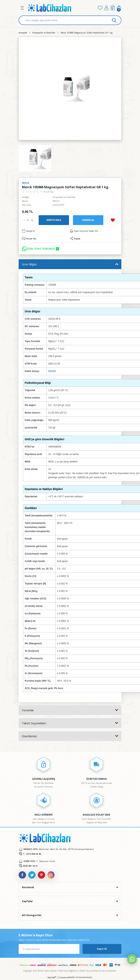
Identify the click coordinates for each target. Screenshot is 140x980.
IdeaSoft (52, 977)
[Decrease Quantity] (24, 220)
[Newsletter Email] (49, 949)
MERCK (56, 201)
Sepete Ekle (54, 220)
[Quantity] (28, 220)
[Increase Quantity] (32, 220)
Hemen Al (88, 220)
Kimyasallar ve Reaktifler (64, 197)
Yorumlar (28, 710)
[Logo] (61, 8)
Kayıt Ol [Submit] (102, 949)
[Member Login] (106, 8)
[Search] (70, 20)
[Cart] (119, 8)
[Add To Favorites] (113, 220)
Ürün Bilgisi (29, 264)
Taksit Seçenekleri (34, 723)
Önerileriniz (29, 736)
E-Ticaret (62, 977)
